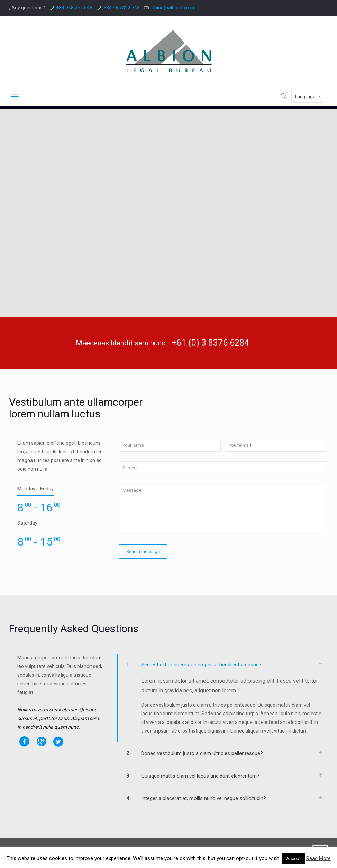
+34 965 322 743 (122, 8)
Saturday (27, 523)
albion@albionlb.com (173, 8)
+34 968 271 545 (74, 8)
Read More (318, 858)
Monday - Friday (35, 489)
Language (308, 96)
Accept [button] (293, 858)
